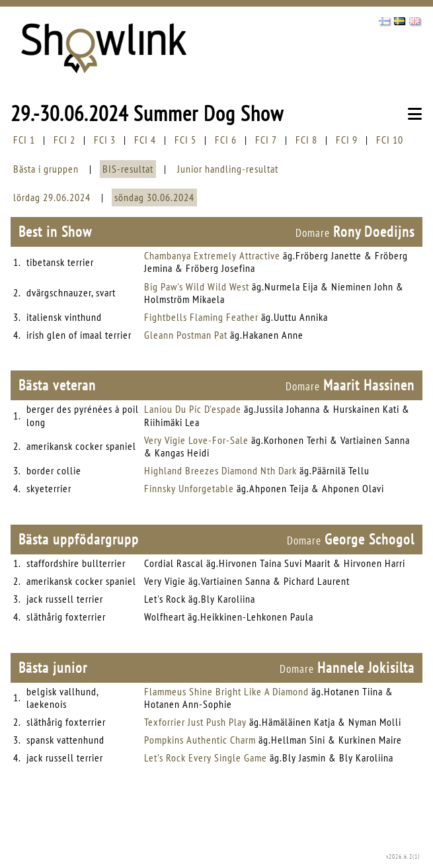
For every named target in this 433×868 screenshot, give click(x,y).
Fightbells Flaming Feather (201, 317)
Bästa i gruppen (46, 169)
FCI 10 (390, 140)
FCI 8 (306, 140)
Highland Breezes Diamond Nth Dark (220, 470)
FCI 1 (24, 140)
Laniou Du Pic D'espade (193, 409)
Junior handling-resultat (228, 169)
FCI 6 (226, 140)
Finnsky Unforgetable (189, 488)
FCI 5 (185, 140)
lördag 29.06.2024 (52, 197)
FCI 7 (266, 140)
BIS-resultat (128, 169)
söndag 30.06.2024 (154, 197)
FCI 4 (145, 140)
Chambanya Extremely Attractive (212, 255)
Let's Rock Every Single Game (206, 758)
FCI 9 (347, 140)
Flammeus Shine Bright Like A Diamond (226, 691)
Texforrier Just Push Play (195, 722)
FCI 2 (64, 140)
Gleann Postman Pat (186, 335)
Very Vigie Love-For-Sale (196, 440)
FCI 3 (105, 140)
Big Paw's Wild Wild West (197, 286)
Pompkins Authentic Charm (200, 740)
